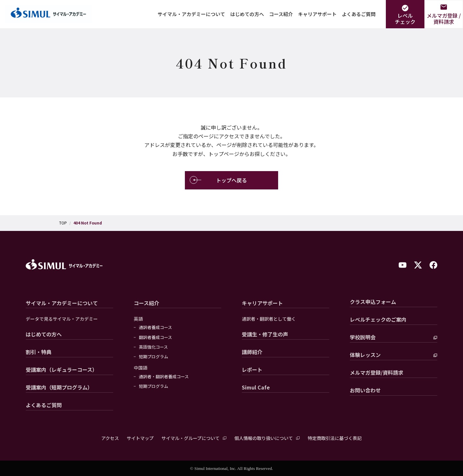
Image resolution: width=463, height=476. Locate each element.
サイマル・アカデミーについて (191, 14)
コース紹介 (281, 14)
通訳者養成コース (155, 327)
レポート (252, 370)
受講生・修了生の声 (265, 334)
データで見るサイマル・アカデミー (62, 319)
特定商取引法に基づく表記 (335, 438)
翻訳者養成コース (155, 337)
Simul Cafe (256, 387)
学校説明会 (363, 337)
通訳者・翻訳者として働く (269, 319)
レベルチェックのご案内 (378, 319)
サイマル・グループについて (191, 438)
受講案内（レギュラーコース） (62, 370)
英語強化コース (153, 347)
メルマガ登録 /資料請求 (444, 18)
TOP (63, 223)
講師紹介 (252, 352)
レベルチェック (405, 18)
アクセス (110, 438)
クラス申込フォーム (373, 302)
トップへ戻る (218, 180)
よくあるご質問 (359, 14)
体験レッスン (365, 355)
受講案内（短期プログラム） (59, 387)
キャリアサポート (317, 14)
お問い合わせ (365, 390)
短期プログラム (154, 357)
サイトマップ (140, 438)
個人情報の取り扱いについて (264, 438)
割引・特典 (39, 352)
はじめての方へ (247, 14)
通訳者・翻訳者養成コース (164, 377)
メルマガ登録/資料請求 (377, 372)
